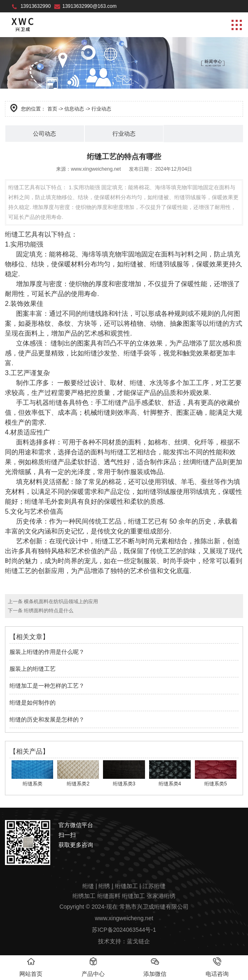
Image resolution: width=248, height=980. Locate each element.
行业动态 (124, 134)
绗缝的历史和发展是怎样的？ (47, 719)
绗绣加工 (84, 896)
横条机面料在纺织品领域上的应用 (60, 602)
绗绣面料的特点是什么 (48, 611)
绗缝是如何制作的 (33, 703)
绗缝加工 (126, 886)
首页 (52, 109)
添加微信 (155, 967)
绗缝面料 (109, 896)
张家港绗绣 (161, 896)
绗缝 (88, 886)
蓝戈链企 (138, 941)
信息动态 (74, 109)
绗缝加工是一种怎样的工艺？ (47, 686)
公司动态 (44, 134)
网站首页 (31, 967)
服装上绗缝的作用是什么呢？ (47, 652)
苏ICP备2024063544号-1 (124, 930)
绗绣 (104, 886)
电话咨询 (217, 967)
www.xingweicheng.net (96, 169)
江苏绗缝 (154, 886)
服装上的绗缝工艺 (33, 669)
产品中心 (93, 967)
